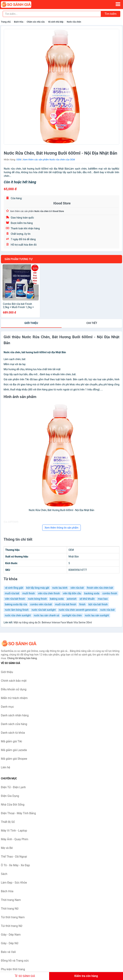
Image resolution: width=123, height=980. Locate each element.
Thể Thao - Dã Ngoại (14, 857)
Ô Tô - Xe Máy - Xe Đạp (15, 865)
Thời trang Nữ (10, 909)
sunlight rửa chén (72, 615)
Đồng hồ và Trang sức (15, 961)
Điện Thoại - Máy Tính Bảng (18, 813)
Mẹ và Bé (7, 848)
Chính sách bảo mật (14, 681)
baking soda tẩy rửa (16, 604)
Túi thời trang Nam (13, 917)
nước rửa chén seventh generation (78, 610)
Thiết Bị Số (8, 822)
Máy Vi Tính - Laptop (14, 831)
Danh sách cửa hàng (14, 724)
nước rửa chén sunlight (18, 615)
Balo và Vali (8, 952)
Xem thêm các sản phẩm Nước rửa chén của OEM (49, 160)
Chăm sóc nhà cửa (36, 22)
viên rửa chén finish (49, 593)
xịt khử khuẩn (87, 599)
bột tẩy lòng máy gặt (38, 588)
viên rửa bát (77, 588)
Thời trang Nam (11, 900)
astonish (72, 599)
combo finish (110, 593)
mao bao (103, 599)
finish (82, 604)
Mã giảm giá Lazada (14, 750)
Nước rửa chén (74, 22)
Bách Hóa (19, 22)
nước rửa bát (107, 610)
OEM (19, 160)
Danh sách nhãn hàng (15, 715)
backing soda (92, 593)
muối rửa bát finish (66, 604)
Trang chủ (6, 22)
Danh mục (7, 707)
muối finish (29, 593)
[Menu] (118, 4)
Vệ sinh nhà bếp (56, 22)
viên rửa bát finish (15, 599)
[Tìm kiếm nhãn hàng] (52, 14)
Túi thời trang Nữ (12, 926)
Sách (4, 874)
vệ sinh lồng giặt (14, 588)
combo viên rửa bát (41, 604)
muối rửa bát (12, 593)
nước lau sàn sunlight (97, 615)
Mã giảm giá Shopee (14, 759)
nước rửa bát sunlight (44, 610)
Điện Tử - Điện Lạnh (13, 787)
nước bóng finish (37, 599)
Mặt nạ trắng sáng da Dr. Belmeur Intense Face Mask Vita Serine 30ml (53, 622)
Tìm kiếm (111, 14)
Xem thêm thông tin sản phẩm (61, 528)
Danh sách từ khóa (13, 733)
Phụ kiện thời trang (13, 969)
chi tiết (92, 323)
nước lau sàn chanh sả (46, 615)
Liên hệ (6, 767)
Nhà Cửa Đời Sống (13, 805)
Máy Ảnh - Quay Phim (15, 839)
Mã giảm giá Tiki (11, 741)
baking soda (57, 599)
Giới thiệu (31, 323)
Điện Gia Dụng (10, 796)
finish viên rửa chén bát (100, 588)
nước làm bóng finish (17, 610)
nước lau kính (60, 588)
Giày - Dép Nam (11, 935)
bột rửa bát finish (98, 604)
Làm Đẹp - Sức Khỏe (14, 883)
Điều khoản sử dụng (14, 689)
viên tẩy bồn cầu (72, 593)
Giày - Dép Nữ (10, 943)
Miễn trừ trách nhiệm (14, 698)
